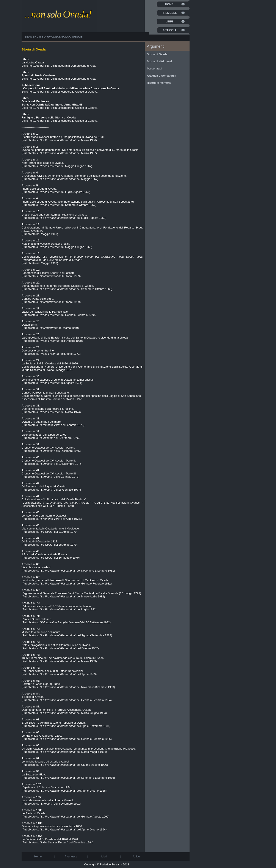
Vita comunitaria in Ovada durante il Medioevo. (51, 527)
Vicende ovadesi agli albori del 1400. (44, 433)
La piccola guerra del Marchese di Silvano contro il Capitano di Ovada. (65, 579)
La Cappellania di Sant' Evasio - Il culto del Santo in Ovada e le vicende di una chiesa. (75, 336)
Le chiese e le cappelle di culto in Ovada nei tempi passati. (58, 378)
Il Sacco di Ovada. (33, 695)
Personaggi (154, 69)
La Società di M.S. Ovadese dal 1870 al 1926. (50, 362)
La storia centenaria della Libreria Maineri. (48, 799)
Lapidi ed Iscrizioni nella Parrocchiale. (45, 310)
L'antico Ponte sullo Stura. (38, 297)
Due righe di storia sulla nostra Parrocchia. (48, 407)
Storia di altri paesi (159, 61)
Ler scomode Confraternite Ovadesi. (44, 514)
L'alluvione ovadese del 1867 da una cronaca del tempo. (57, 605)
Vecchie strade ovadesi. (36, 566)
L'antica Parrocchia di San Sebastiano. (46, 391)
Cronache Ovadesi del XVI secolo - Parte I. (48, 446)
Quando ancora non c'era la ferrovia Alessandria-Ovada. (56, 708)
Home (169, 4)
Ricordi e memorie (159, 83)
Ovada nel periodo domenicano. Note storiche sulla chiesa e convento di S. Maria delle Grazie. (80, 148)
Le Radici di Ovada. (34, 812)
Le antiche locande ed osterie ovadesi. (45, 760)
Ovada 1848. (31, 323)
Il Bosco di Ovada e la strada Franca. (45, 553)
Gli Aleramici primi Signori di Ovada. (44, 485)
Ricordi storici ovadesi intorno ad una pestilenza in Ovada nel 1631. (63, 135)
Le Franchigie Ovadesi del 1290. (42, 734)
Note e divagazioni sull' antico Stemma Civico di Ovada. (56, 643)
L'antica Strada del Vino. (37, 618)
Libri (169, 21)
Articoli (169, 30)
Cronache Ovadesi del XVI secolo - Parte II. (49, 459)
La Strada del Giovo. (34, 773)
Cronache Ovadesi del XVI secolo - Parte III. (49, 472)
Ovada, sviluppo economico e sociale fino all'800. (52, 825)
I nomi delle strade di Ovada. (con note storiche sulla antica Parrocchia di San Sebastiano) (78, 200)
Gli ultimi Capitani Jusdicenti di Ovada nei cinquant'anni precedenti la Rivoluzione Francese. (79, 747)
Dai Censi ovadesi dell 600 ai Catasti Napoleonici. (53, 669)
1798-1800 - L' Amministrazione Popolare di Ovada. (54, 721)
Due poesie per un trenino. (38, 349)
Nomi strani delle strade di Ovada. (43, 161)
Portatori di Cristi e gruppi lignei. (41, 682)
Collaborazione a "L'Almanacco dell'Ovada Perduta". (54, 498)
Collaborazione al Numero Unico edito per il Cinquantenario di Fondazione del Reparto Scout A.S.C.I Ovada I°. (82, 228)
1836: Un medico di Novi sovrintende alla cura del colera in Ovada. (63, 656)
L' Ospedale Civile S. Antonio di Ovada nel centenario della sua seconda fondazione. (74, 174)
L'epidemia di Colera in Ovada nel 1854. (46, 786)
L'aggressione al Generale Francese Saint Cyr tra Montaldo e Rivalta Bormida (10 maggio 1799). (82, 592)
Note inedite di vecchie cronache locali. (46, 242)
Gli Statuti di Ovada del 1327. (40, 540)
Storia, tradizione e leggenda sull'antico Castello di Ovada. (58, 284)
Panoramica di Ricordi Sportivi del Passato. (48, 271)
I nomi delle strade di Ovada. (39, 187)
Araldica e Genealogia (162, 76)
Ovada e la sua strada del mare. (42, 420)
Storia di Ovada (157, 54)
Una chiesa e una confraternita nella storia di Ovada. (54, 213)
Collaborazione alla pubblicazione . (82, 257)
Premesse (169, 13)
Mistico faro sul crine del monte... (42, 630)
